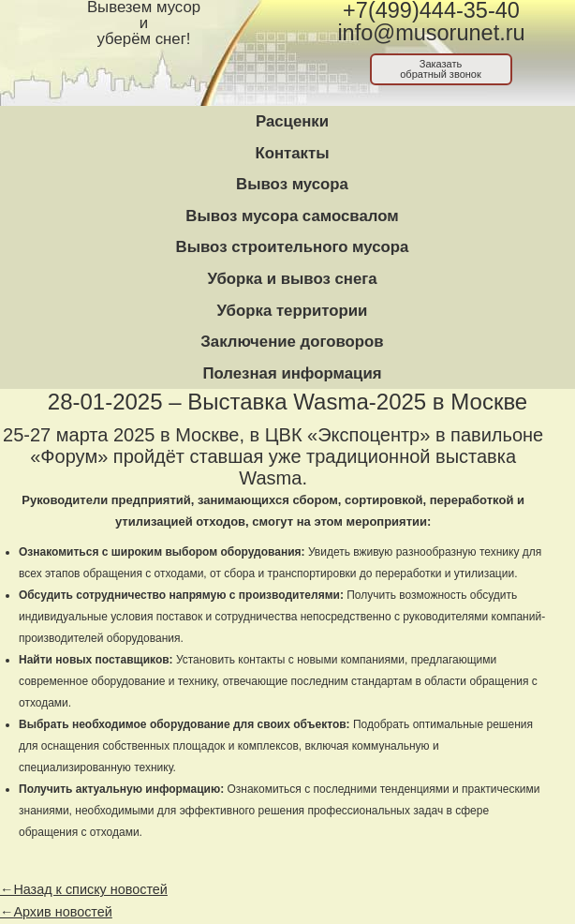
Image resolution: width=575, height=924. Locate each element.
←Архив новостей (56, 912)
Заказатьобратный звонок (441, 69)
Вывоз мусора (292, 184)
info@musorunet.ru (431, 33)
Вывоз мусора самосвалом (292, 216)
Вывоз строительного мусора (293, 247)
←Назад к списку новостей (84, 889)
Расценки (292, 121)
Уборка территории (293, 311)
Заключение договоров (292, 342)
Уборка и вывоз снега (292, 279)
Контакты (292, 153)
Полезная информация (292, 373)
